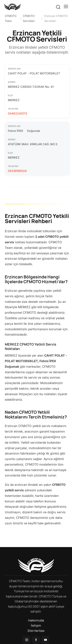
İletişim (36, 625)
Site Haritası (36, 631)
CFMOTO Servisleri (29, 18)
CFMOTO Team (11, 18)
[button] (66, 6)
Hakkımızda (36, 620)
